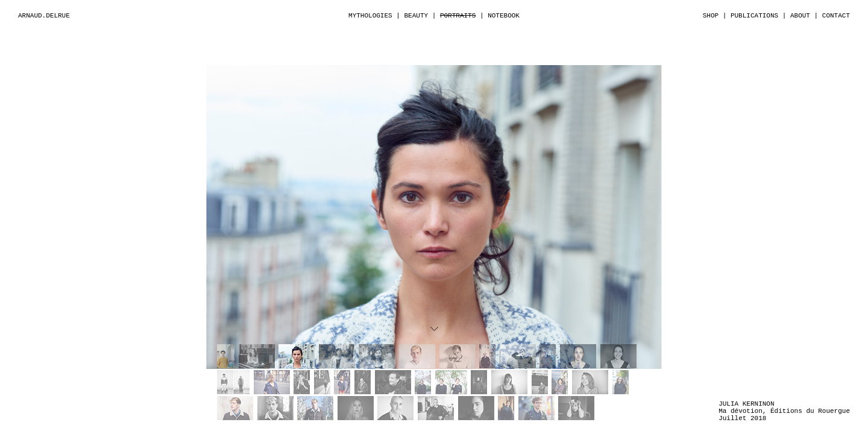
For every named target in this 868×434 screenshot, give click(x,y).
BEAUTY (416, 16)
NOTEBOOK (504, 16)
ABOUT (800, 16)
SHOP (711, 16)
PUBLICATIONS (754, 16)
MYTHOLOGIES (370, 16)
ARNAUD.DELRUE (44, 16)
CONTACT (836, 16)
